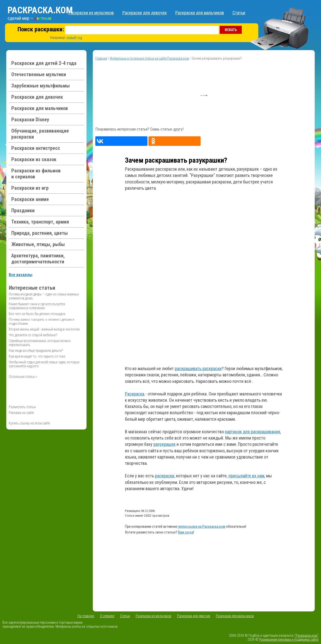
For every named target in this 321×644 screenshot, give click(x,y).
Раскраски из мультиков (91, 13)
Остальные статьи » (23, 377)
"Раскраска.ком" (306, 635)
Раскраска (135, 394)
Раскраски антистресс (36, 148)
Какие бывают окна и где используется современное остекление (37, 306)
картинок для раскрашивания (253, 432)
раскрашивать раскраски (198, 368)
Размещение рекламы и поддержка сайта (289, 639)
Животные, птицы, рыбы (38, 244)
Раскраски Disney (30, 120)
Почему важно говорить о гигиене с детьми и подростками (42, 321)
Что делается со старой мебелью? (33, 335)
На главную (86, 616)
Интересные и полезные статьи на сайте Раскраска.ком (149, 58)
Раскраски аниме (30, 199)
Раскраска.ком (40, 10)
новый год (74, 38)
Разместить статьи (22, 407)
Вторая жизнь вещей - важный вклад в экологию (44, 329)
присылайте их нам (246, 476)
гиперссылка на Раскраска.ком (202, 526)
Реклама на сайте (21, 413)
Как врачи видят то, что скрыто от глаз (37, 356)
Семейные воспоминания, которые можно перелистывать (40, 343)
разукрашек (165, 444)
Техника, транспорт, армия (40, 222)
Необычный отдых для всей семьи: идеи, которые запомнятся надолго (44, 364)
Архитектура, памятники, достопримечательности (38, 259)
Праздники (23, 210)
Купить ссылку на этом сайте (29, 423)
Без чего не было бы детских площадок (37, 314)
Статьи (239, 13)
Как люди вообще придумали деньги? (36, 351)
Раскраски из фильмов (36, 174)
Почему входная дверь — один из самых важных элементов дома (44, 296)
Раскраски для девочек (145, 13)
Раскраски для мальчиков (200, 13)
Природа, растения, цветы (39, 233)
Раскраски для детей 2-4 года (44, 63)
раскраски (165, 476)
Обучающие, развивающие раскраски (40, 134)
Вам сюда (186, 532)
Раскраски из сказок (34, 159)
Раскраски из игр (30, 188)
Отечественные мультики (39, 74)
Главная (101, 58)
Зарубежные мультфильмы (41, 86)
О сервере (107, 616)
